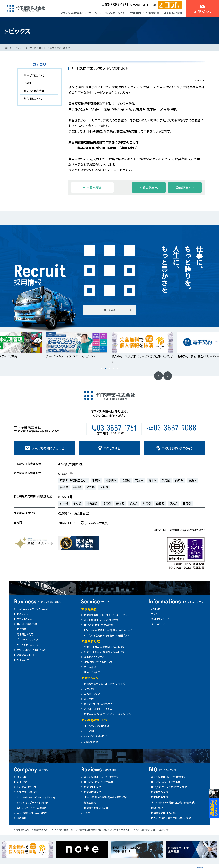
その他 (28, 83)
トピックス (18, 48)
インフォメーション (114, 13)
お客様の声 (153, 13)
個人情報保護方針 (63, 830)
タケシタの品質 (25, 619)
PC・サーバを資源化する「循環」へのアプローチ (108, 630)
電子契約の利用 (25, 634)
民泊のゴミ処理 (92, 672)
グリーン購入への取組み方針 (32, 650)
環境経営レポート (26, 655)
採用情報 (22, 818)
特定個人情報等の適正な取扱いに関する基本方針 (104, 830)
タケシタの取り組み (72, 13)
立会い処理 (90, 689)
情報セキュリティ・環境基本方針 (32, 830)
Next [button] (168, 376)
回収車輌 (22, 629)
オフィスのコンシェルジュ (97, 726)
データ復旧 (90, 731)
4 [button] (114, 369)
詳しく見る (110, 310)
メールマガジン (159, 624)
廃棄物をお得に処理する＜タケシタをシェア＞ (108, 714)
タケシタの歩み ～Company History (36, 797)
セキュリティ (23, 614)
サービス (94, 13)
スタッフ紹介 (23, 782)
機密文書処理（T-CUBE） (97, 808)
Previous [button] (158, 376)
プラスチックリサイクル (28, 639)
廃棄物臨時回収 (92, 792)
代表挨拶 (22, 777)
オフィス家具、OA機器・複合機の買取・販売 (106, 797)
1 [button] (101, 369)
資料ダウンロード (160, 619)
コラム (154, 614)
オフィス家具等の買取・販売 (98, 662)
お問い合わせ (91, 742)
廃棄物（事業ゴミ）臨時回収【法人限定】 (104, 652)
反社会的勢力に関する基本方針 (152, 830)
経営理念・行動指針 (27, 792)
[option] (77, 346)
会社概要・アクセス (27, 787)
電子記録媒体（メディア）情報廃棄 (101, 620)
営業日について (33, 98)
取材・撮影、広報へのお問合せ (32, 813)
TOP (6, 48)
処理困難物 (90, 667)
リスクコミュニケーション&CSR (33, 609)
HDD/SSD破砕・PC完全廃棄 (99, 625)
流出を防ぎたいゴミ (94, 657)
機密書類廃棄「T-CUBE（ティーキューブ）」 (106, 615)
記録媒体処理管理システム (98, 709)
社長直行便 (23, 660)
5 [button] (118, 369)
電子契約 (89, 699)
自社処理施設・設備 (27, 624)
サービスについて (34, 75)
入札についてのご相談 (95, 736)
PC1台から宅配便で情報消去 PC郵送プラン (107, 635)
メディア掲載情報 (34, 91)
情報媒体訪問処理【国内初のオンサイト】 (105, 684)
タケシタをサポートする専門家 (32, 802)
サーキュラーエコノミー (29, 645)
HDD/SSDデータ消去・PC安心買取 (169, 787)
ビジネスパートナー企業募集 (32, 808)
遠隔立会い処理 (92, 694)
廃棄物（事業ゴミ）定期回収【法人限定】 (104, 647)
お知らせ (156, 609)
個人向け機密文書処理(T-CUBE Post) (171, 818)
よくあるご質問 (173, 13)
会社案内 (136, 13)
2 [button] (105, 369)
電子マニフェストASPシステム (99, 704)
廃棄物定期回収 (92, 787)
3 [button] (109, 369)
